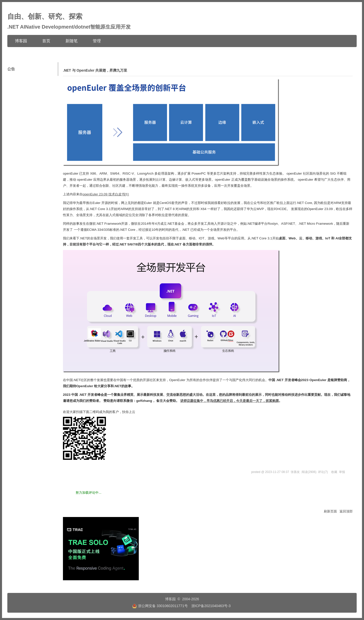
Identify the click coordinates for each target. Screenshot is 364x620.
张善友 (295, 472)
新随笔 (72, 41)
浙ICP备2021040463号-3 (211, 606)
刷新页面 (330, 511)
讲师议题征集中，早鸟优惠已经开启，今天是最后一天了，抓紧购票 (230, 401)
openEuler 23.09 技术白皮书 (104, 194)
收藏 (334, 472)
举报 (342, 472)
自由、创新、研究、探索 (45, 16)
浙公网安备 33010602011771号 (160, 606)
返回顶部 (346, 511)
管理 (97, 41)
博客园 (21, 41)
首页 (46, 41)
